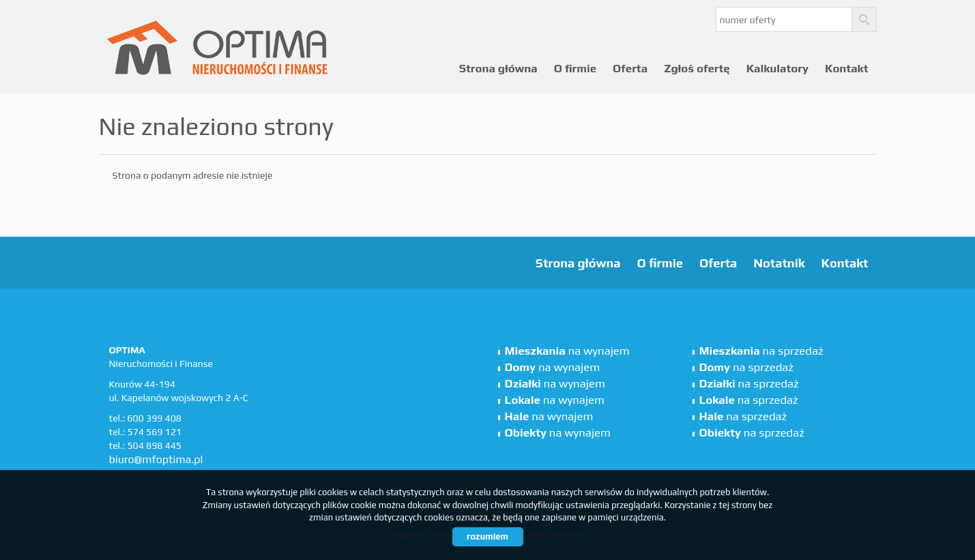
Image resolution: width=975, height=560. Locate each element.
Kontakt (847, 68)
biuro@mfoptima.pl (156, 459)
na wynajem (567, 351)
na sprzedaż (761, 351)
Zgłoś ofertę (697, 68)
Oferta (630, 68)
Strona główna (498, 68)
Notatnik (779, 263)
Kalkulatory (777, 68)
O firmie (575, 68)
